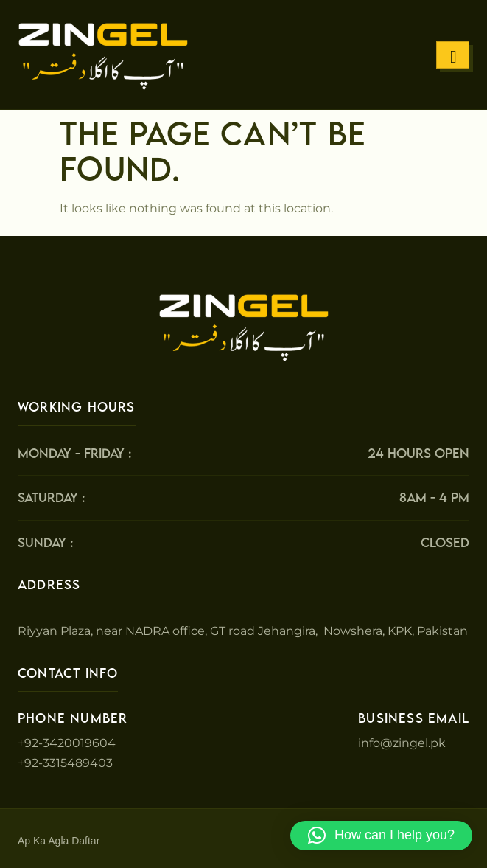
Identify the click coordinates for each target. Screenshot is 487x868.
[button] (381, 836)
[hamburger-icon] (453, 55)
